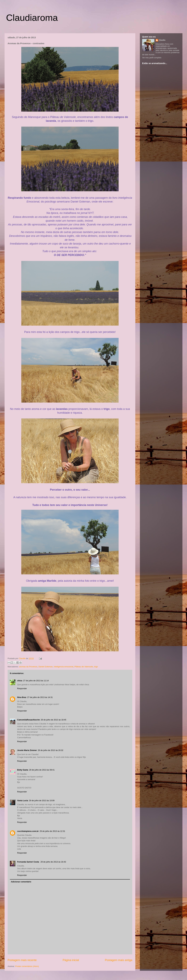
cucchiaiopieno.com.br (28, 831)
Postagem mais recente (22, 960)
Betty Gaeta (23, 770)
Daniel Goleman (46, 667)
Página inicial (71, 960)
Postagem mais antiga (119, 960)
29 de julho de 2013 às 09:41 (42, 770)
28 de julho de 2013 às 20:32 (50, 750)
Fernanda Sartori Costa (28, 862)
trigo (96, 667)
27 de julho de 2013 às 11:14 (36, 681)
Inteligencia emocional (64, 667)
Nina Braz (22, 697)
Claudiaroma (32, 18)
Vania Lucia (23, 801)
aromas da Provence (28, 667)
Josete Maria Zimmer (27, 750)
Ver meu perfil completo (152, 58)
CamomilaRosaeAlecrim (29, 720)
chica (20, 681)
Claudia (23, 658)
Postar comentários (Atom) (27, 966)
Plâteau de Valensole (84, 667)
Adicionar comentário (21, 882)
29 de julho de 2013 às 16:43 (53, 862)
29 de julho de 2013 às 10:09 (42, 801)
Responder (22, 688)
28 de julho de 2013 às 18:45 (54, 720)
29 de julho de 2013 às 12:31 (52, 831)
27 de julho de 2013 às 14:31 (40, 697)
